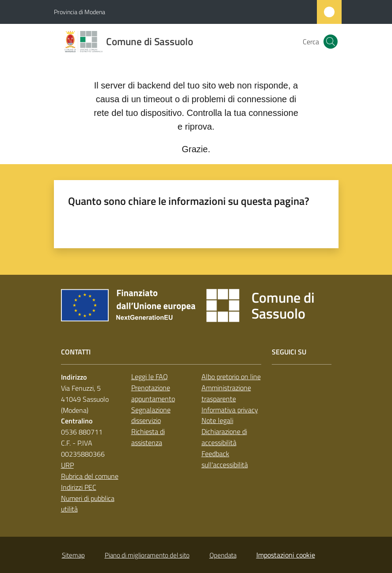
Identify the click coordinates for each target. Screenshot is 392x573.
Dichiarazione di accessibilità (224, 437)
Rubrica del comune (90, 476)
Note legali (217, 420)
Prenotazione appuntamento (153, 393)
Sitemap (73, 555)
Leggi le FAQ (150, 377)
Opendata (223, 555)
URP (67, 465)
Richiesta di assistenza (148, 437)
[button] (331, 42)
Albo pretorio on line (231, 377)
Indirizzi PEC (79, 487)
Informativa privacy (230, 410)
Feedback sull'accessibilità (225, 459)
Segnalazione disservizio (151, 415)
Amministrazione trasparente (226, 393)
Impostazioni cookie (286, 555)
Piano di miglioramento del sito (147, 555)
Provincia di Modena (80, 12)
